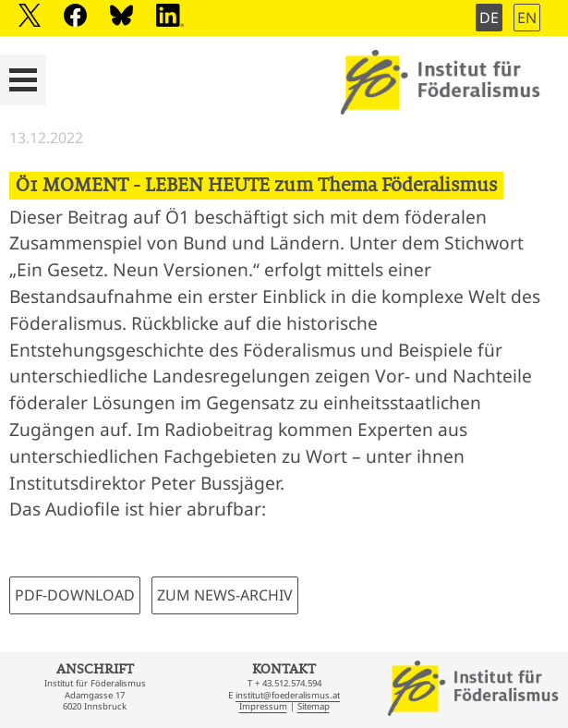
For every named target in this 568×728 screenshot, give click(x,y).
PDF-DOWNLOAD (75, 595)
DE (489, 18)
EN (527, 18)
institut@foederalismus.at (288, 695)
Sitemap (314, 706)
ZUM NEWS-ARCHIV (225, 595)
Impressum (263, 706)
